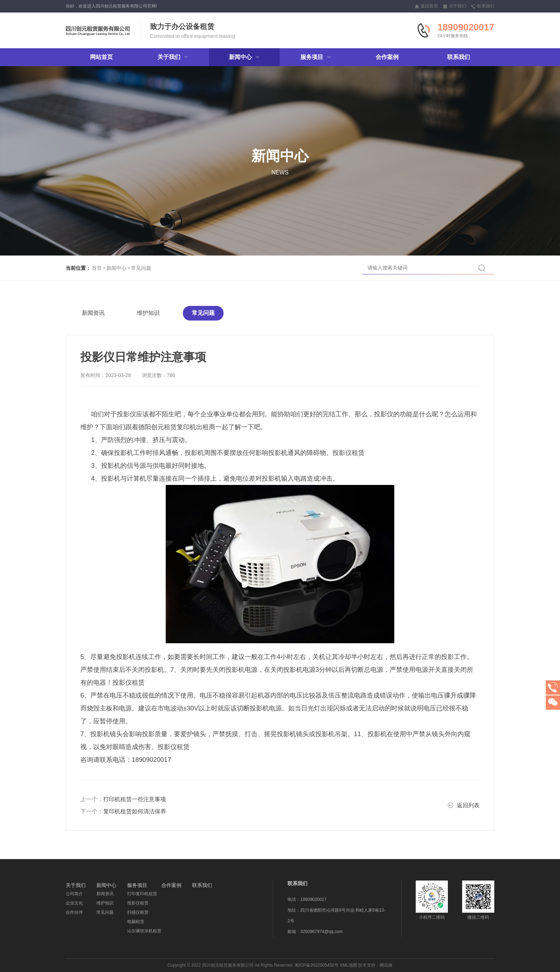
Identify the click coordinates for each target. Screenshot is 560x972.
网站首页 (101, 57)
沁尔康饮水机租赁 (144, 931)
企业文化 (74, 903)
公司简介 (74, 894)
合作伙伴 (74, 912)
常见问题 (141, 268)
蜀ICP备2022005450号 (317, 965)
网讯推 (386, 965)
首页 (97, 268)
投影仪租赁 (138, 903)
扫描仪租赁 (138, 912)
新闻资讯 (93, 313)
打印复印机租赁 (142, 894)
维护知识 (148, 313)
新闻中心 (116, 268)
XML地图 (348, 965)
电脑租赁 (136, 922)
